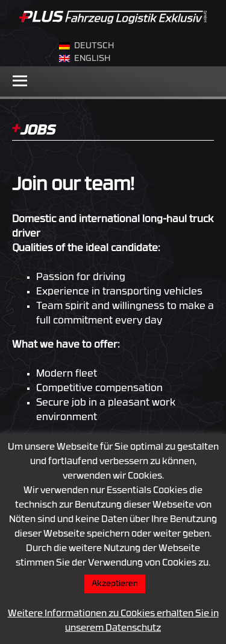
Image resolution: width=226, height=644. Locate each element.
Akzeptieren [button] (115, 584)
